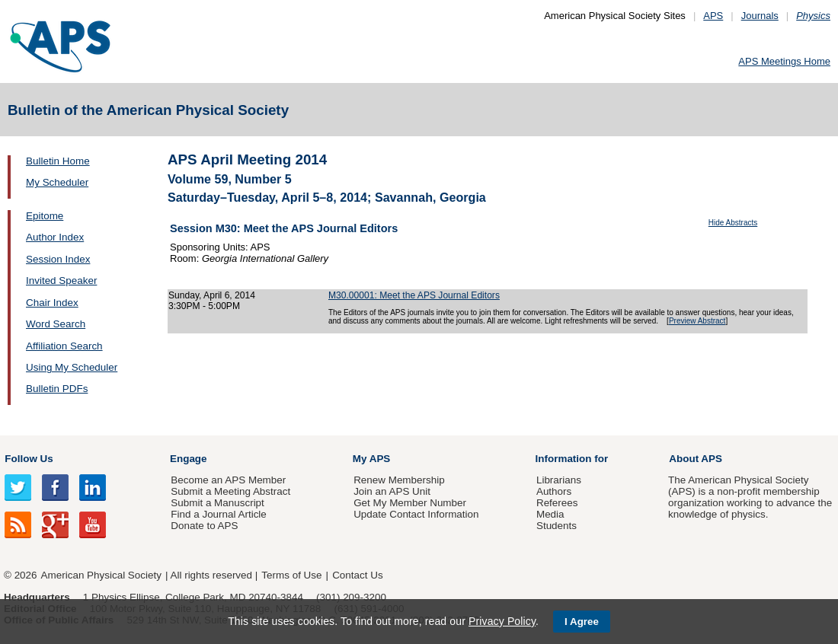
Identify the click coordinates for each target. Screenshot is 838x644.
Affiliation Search (64, 346)
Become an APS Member (228, 480)
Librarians (559, 480)
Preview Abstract (697, 321)
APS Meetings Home (784, 61)
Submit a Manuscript (217, 503)
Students (557, 526)
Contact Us (357, 575)
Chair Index (52, 303)
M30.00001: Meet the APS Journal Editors (414, 295)
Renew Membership (399, 480)
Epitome (45, 216)
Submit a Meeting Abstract (230, 491)
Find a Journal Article (218, 514)
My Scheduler (57, 182)
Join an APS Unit (392, 491)
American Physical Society (101, 575)
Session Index (58, 259)
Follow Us (29, 459)
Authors (554, 491)
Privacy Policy (502, 621)
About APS (696, 459)
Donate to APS (204, 526)
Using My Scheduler (72, 367)
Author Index (55, 237)
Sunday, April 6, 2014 (212, 295)
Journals (760, 16)
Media (550, 514)
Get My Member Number (410, 503)
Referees (557, 503)
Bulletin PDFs (57, 389)
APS (713, 16)
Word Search (56, 324)
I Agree (582, 622)
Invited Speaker (61, 281)
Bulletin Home (58, 161)
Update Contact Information (416, 514)
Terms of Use (291, 575)
